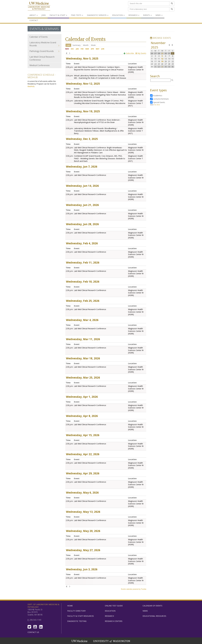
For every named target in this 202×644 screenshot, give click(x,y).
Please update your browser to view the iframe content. (106, 45)
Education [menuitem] (118, 15)
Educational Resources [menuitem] (154, 616)
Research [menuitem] (134, 15)
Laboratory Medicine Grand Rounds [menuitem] (45, 44)
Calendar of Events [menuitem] (39, 37)
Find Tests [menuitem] (77, 15)
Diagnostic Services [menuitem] (98, 15)
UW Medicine (80, 641)
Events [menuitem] (147, 15)
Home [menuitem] (70, 606)
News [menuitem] (159, 15)
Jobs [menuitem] (44, 15)
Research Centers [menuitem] (114, 621)
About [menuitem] (34, 15)
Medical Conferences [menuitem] (40, 65)
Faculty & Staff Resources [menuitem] (81, 616)
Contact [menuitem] (34, 20)
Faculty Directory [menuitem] (76, 611)
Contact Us (33, 632)
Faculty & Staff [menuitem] (58, 15)
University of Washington (112, 641)
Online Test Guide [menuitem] (114, 606)
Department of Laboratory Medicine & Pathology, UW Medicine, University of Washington (39, 6)
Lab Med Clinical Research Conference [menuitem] (42, 58)
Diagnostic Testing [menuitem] (77, 621)
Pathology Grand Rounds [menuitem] (45, 51)
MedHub (31, 86)
